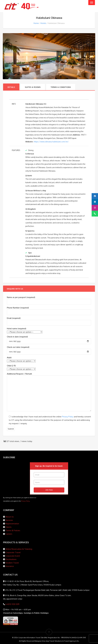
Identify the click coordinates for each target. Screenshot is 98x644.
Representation (12, 524)
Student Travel (12, 563)
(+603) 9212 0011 (12, 604)
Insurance (10, 566)
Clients (9, 527)
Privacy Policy (68, 417)
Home (36, 23)
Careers (9, 534)
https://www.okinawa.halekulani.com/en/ (51, 142)
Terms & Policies (13, 530)
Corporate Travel (13, 552)
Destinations (11, 559)
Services (9, 520)
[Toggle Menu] (92, 3)
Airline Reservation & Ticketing (19, 549)
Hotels (43, 23)
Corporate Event (13, 556)
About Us (10, 517)
